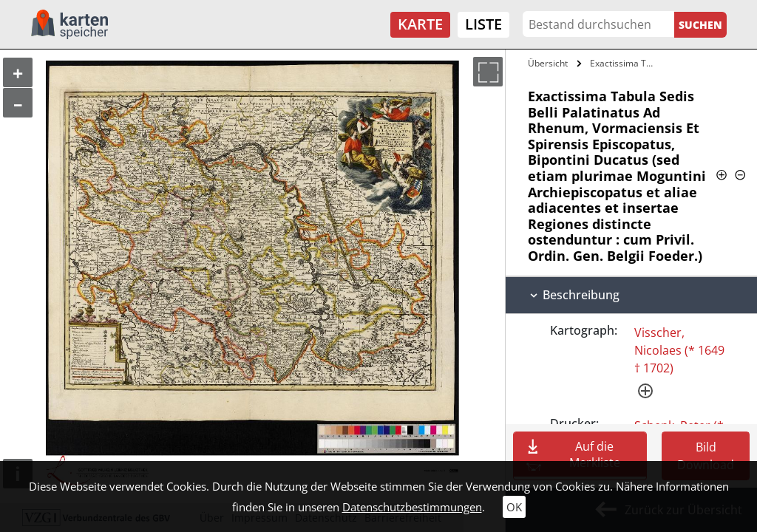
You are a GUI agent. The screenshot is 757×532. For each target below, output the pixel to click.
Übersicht (548, 63)
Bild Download (706, 456)
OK (514, 507)
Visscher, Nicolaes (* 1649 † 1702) (679, 350)
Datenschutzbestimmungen (412, 507)
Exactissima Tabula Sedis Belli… (624, 63)
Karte (420, 24)
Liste (483, 24)
